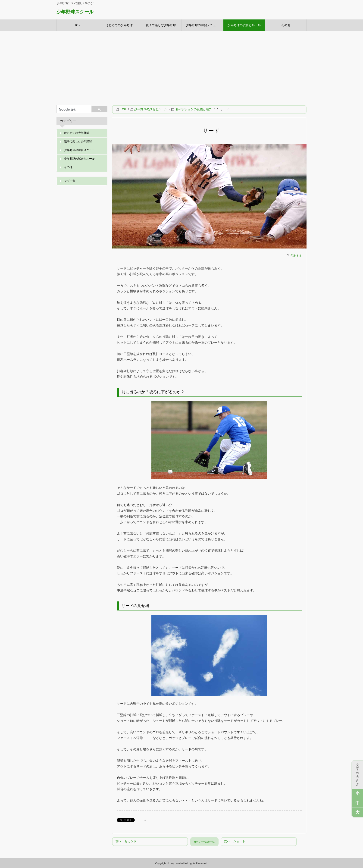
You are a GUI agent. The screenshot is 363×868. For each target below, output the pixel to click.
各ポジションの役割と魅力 (192, 109)
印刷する (294, 256)
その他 (286, 25)
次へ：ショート (235, 841)
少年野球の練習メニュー (202, 25)
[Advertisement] (181, 66)
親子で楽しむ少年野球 (161, 25)
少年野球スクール (75, 12)
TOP (78, 25)
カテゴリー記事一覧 (204, 842)
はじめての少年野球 (119, 25)
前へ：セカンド (126, 841)
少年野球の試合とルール (244, 25)
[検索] (73, 110)
